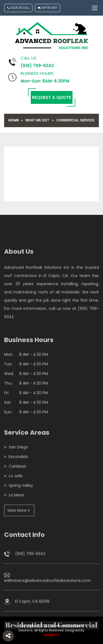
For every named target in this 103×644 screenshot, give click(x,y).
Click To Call (18, 8)
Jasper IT (51, 634)
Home (14, 120)
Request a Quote (52, 97)
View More (19, 533)
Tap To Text (48, 8)
